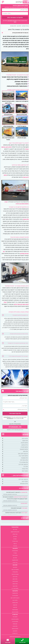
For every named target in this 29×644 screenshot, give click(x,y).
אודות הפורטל (15, 541)
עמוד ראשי (14, 529)
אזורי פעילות (15, 534)
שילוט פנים (15, 567)
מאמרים (14, 539)
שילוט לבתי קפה (15, 612)
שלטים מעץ (14, 631)
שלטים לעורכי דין (14, 588)
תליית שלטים (24, 445)
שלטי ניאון (14, 558)
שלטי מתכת (14, 626)
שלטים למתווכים (23, 449)
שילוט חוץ (15, 536)
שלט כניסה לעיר (23, 460)
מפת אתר (15, 546)
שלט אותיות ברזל (23, 462)
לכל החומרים (14, 633)
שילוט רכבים (24, 438)
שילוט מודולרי (15, 572)
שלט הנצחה (24, 469)
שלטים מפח (15, 617)
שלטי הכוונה (14, 586)
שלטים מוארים (14, 551)
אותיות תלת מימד (15, 574)
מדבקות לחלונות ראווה (14, 598)
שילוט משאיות (14, 603)
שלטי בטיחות (15, 584)
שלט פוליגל (14, 624)
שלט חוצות (25, 219)
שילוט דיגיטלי (14, 555)
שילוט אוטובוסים (23, 484)
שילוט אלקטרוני (14, 560)
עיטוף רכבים (24, 471)
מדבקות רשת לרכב (23, 464)
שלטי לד (15, 553)
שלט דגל (25, 467)
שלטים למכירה (24, 447)
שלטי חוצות (25, 441)
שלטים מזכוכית (15, 621)
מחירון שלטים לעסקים (14, 532)
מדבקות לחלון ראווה (22, 454)
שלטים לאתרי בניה (23, 456)
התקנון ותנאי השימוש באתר (12, 21)
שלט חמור (25, 451)
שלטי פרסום (14, 579)
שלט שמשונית (24, 458)
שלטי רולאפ (15, 577)
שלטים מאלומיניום (14, 619)
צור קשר (14, 544)
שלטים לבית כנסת (15, 570)
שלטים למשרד (14, 581)
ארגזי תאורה (14, 562)
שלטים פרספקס (15, 629)
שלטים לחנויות (24, 443)
